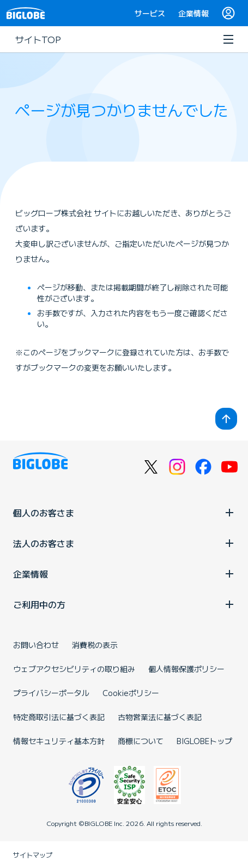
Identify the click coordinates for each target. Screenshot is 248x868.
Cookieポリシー (131, 693)
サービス (150, 13)
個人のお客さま (124, 513)
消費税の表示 (95, 645)
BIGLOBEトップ (204, 741)
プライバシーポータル (51, 693)
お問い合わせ (36, 645)
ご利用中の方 (124, 604)
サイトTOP (38, 39)
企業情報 (193, 13)
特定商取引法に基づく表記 (59, 717)
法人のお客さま (124, 543)
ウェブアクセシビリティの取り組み (74, 669)
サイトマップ (33, 855)
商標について (141, 741)
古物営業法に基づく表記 (160, 717)
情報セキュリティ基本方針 (59, 741)
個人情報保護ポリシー (186, 669)
